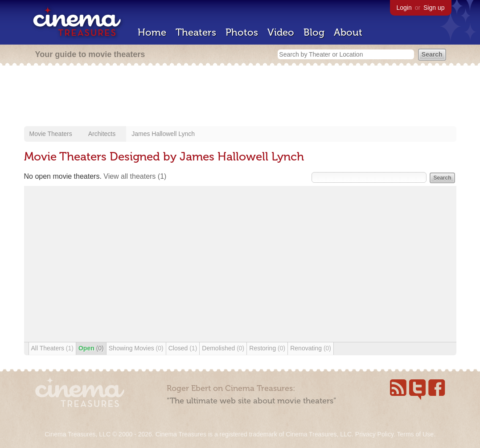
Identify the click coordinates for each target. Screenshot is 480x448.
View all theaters (135, 176)
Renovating (311, 348)
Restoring (267, 348)
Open (91, 348)
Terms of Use (415, 434)
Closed (183, 348)
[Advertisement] (240, 97)
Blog (314, 32)
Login (404, 8)
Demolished (223, 348)
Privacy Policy (374, 434)
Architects (102, 134)
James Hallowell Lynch (163, 134)
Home (152, 32)
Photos (242, 32)
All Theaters (52, 348)
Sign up (434, 8)
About (348, 32)
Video (281, 32)
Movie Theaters (51, 134)
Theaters (196, 32)
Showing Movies (136, 348)
